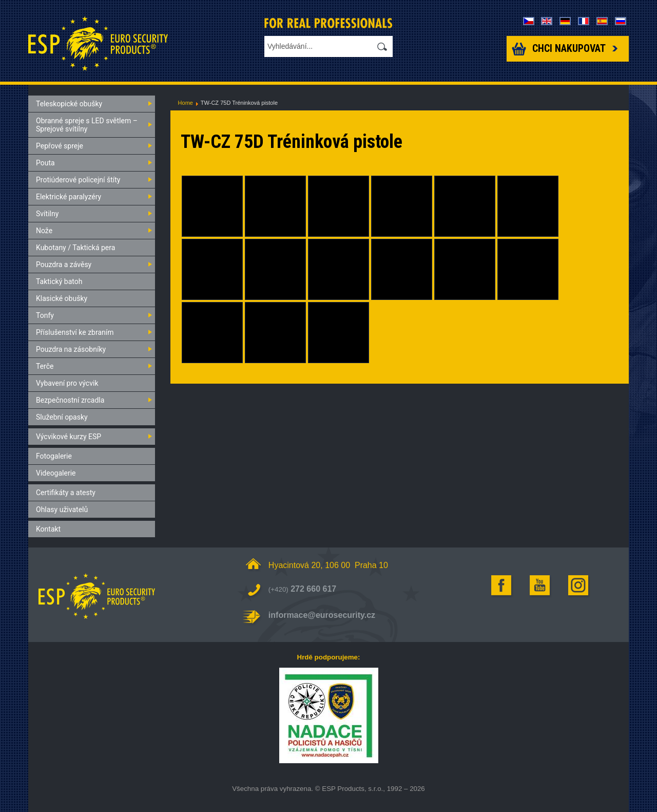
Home (186, 103)
